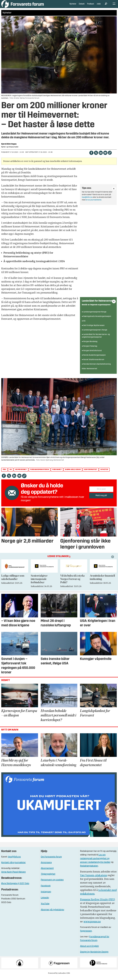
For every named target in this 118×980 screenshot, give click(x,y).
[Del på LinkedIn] (101, 156)
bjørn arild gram (73, 473)
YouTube (45, 907)
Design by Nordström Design (94, 955)
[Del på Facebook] (91, 156)
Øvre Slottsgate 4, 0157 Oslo (15, 887)
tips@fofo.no (87, 201)
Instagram (46, 895)
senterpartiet (91, 473)
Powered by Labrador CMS (59, 977)
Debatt (82, 6)
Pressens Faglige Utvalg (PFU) (98, 903)
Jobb (99, 6)
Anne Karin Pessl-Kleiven (13, 875)
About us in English (89, 950)
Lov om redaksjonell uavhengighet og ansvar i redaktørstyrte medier (95, 862)
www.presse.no (92, 925)
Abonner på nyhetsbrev (52, 913)
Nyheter (73, 6)
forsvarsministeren (39, 473)
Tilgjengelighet (48, 878)
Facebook (46, 889)
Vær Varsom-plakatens (94, 879)
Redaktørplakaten (89, 869)
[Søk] (106, 6)
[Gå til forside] (23, 6)
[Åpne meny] (114, 6)
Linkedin (45, 901)
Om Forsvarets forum (51, 860)
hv (11, 473)
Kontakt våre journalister (13, 866)
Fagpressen (86, 934)
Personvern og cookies (52, 883)
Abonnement (47, 872)
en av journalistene (94, 203)
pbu (4, 473)
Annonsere (46, 866)
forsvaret (57, 473)
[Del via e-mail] (105, 156)
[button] (113, 560)
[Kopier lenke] (110, 156)
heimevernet (21, 473)
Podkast (91, 6)
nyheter (104, 473)
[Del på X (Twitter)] (96, 156)
